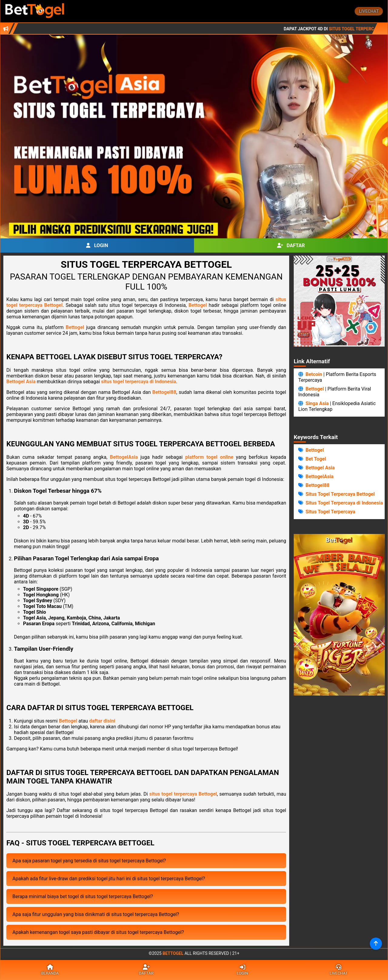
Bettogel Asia (21, 382)
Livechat (369, 11)
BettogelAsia (124, 457)
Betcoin (314, 374)
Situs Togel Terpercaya (330, 512)
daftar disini (102, 721)
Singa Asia (317, 403)
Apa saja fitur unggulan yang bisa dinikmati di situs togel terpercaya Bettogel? (96, 914)
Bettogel (198, 305)
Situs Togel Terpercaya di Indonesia (344, 503)
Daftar (291, 245)
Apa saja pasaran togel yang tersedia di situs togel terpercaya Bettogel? (89, 861)
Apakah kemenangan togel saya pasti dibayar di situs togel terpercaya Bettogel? (98, 932)
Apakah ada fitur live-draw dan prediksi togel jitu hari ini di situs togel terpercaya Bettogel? (109, 879)
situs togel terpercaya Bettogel (183, 794)
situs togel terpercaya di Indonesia (139, 382)
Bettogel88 (164, 392)
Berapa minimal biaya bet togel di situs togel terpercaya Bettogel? (83, 896)
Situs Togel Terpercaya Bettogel (340, 494)
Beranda (50, 970)
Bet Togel (316, 459)
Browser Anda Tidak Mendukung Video (339, 615)
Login (97, 245)
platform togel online (209, 457)
